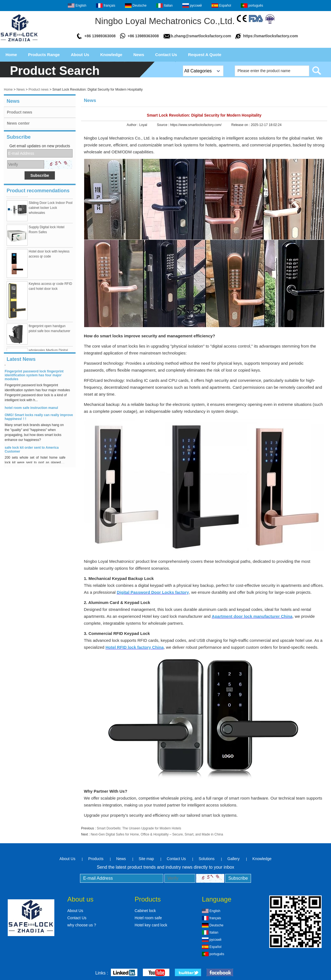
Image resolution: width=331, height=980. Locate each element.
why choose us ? (82, 925)
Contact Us (166, 55)
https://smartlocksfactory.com (270, 36)
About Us (80, 55)
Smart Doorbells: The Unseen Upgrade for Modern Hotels (139, 828)
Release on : (241, 125)
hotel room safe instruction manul (31, 410)
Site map (146, 859)
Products (96, 859)
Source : (164, 125)
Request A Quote (205, 55)
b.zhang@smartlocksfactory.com (201, 36)
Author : (133, 125)
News (139, 55)
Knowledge (111, 55)
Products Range (44, 55)
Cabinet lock (145, 911)
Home (11, 55)
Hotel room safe (148, 918)
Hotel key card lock (151, 925)
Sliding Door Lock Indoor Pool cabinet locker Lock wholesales (51, 210)
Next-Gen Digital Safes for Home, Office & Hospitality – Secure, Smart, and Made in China (157, 834)
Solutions (207, 859)
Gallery (233, 859)
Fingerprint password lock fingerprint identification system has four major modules (34, 377)
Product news (38, 90)
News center (18, 123)
